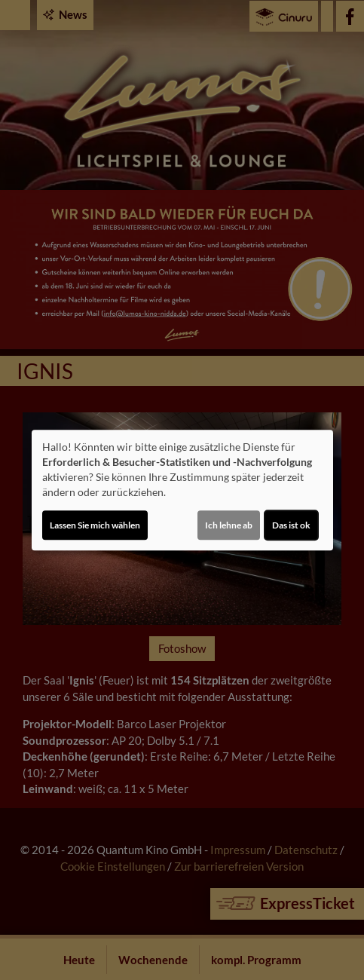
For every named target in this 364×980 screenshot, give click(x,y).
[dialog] (182, 490)
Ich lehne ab (229, 525)
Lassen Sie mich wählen (95, 525)
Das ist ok (291, 525)
